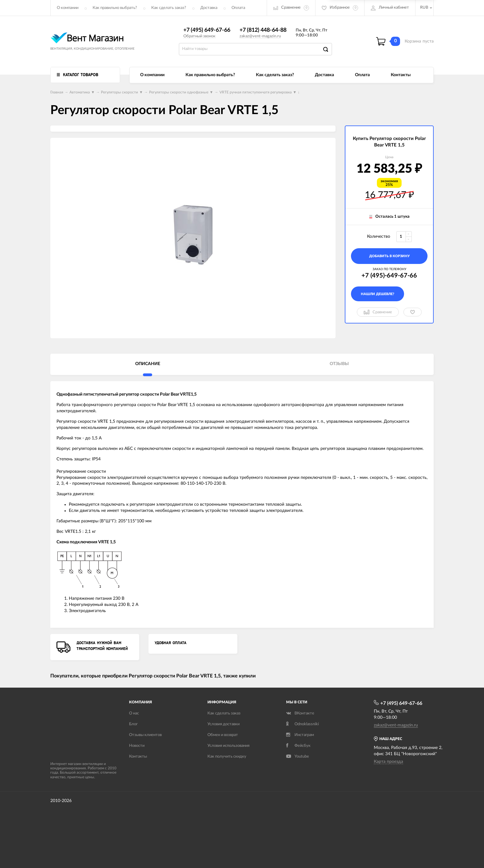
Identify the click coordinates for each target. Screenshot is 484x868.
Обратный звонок (199, 36)
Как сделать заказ (224, 713)
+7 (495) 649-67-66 (207, 30)
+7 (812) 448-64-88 (263, 30)
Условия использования (228, 746)
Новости (137, 746)
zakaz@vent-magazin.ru (260, 36)
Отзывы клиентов (145, 735)
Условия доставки (223, 724)
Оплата (238, 8)
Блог (133, 724)
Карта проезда (388, 762)
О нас (134, 713)
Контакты (401, 75)
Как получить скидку (227, 757)
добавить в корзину (389, 256)
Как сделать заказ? (169, 8)
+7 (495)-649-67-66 (389, 276)
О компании (68, 8)
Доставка (209, 8)
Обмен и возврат (223, 735)
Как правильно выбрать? (115, 8)
